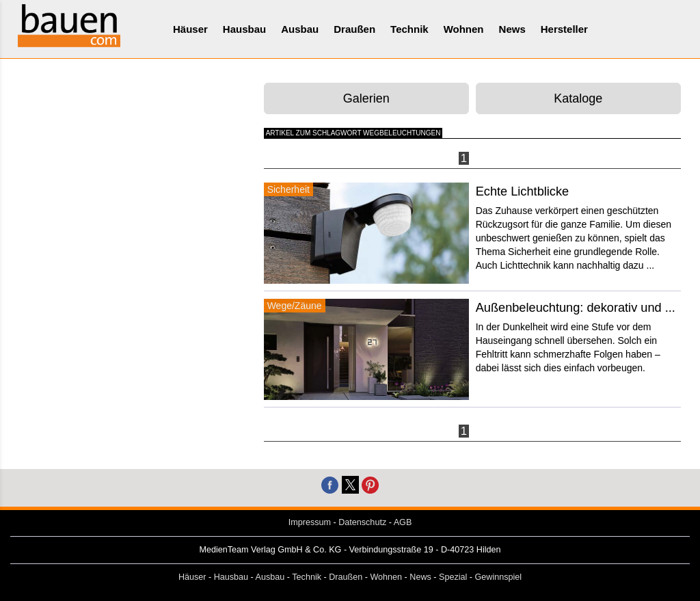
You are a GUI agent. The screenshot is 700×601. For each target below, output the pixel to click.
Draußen (354, 29)
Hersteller (564, 29)
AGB (403, 522)
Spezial (453, 577)
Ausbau (300, 29)
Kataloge (578, 98)
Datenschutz (362, 522)
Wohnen (464, 29)
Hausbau (244, 29)
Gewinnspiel (499, 577)
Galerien (366, 98)
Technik (409, 29)
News (512, 29)
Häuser (190, 29)
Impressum (310, 522)
